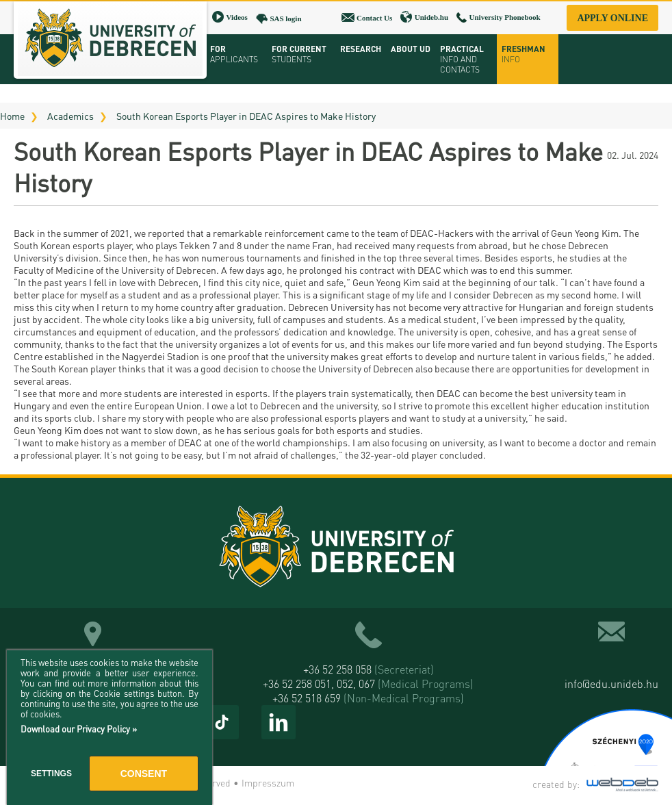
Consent (144, 774)
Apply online (612, 18)
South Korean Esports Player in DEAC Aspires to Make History (246, 116)
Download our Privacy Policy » (79, 729)
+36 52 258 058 (369, 669)
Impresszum (268, 782)
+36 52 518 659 (368, 698)
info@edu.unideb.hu (611, 683)
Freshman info (524, 54)
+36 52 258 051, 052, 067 (368, 683)
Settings (51, 774)
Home (12, 116)
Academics (70, 116)
